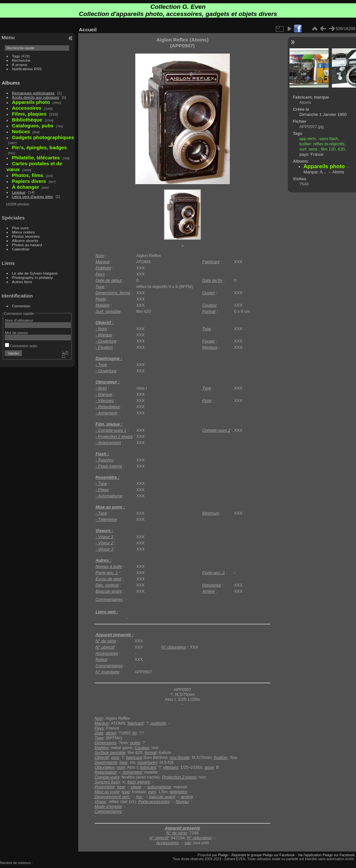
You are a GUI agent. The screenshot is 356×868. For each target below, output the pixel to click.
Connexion (21, 306)
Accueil (88, 30)
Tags (16, 56)
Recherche (21, 60)
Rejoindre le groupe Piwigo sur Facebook (263, 855)
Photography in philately (33, 277)
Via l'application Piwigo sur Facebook (326, 855)
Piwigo (223, 855)
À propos (20, 64)
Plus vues (20, 228)
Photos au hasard (27, 245)
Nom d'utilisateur (19, 320)
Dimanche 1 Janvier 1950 (323, 114)
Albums (11, 83)
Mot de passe (16, 333)
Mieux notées (23, 232)
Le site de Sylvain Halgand (35, 273)
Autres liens (22, 282)
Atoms (338, 172)
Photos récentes (26, 236)
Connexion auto (21, 346)
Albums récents (25, 241)
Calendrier (21, 249)
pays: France (311, 154)
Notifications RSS (27, 69)
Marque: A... (315, 172)
